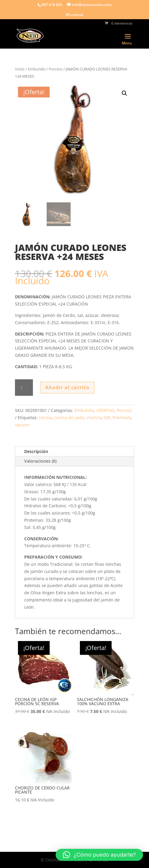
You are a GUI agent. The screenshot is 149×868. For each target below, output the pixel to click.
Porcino (56, 69)
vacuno (22, 425)
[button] (124, 93)
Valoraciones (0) (40, 461)
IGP (107, 418)
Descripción (36, 451)
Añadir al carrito (67, 387)
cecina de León (69, 418)
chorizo (94, 418)
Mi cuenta (74, 15)
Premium (122, 418)
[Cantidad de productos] (24, 388)
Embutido (37, 69)
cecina (45, 418)
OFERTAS (105, 410)
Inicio (20, 69)
